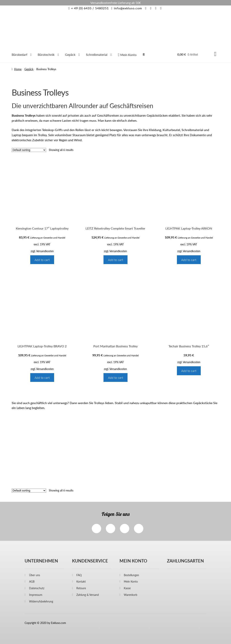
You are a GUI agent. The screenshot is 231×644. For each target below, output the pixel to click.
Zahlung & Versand (88, 595)
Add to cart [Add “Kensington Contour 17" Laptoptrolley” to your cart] (42, 260)
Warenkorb (131, 595)
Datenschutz (37, 588)
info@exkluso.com (126, 8)
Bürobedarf (20, 55)
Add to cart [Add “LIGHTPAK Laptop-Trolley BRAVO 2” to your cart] (42, 377)
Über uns (35, 575)
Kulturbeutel (171, 130)
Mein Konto (131, 581)
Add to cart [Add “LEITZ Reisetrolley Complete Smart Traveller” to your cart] (115, 260)
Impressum (36, 595)
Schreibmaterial (97, 55)
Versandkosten (45, 251)
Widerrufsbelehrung (41, 601)
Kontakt (81, 581)
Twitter (125, 529)
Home (18, 69)
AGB (32, 581)
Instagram (111, 529)
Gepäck (70, 55)
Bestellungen (131, 575)
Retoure (81, 588)
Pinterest (139, 529)
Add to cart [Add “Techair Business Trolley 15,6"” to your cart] (189, 371)
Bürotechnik (46, 55)
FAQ (79, 575)
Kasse (127, 588)
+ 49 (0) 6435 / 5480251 (88, 8)
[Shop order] (29, 150)
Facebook (96, 529)
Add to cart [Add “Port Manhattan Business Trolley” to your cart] (115, 377)
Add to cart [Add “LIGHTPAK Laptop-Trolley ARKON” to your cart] (189, 260)
